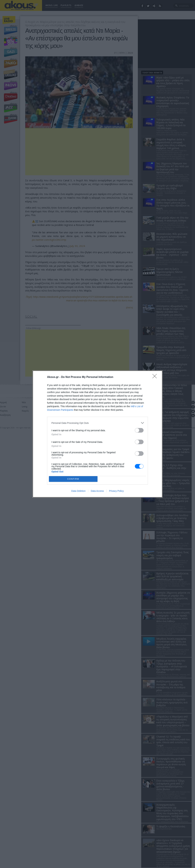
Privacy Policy (116, 491)
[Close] (156, 377)
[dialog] (97, 434)
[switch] (139, 430)
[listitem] (97, 423)
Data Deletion (78, 491)
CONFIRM (73, 479)
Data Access (97, 491)
